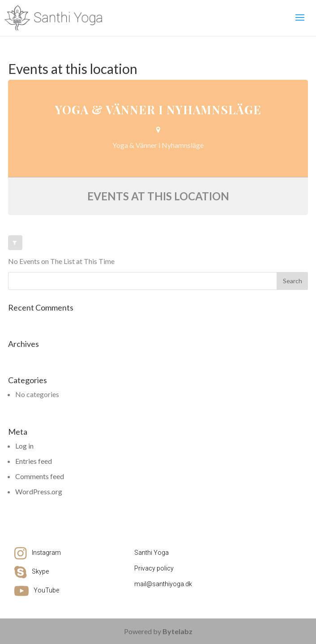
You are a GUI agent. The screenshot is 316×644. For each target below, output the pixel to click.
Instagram (46, 553)
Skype (40, 571)
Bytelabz (177, 631)
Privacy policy (154, 568)
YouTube (46, 590)
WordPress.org (39, 491)
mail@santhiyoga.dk (163, 584)
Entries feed (34, 461)
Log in (24, 446)
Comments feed (40, 476)
